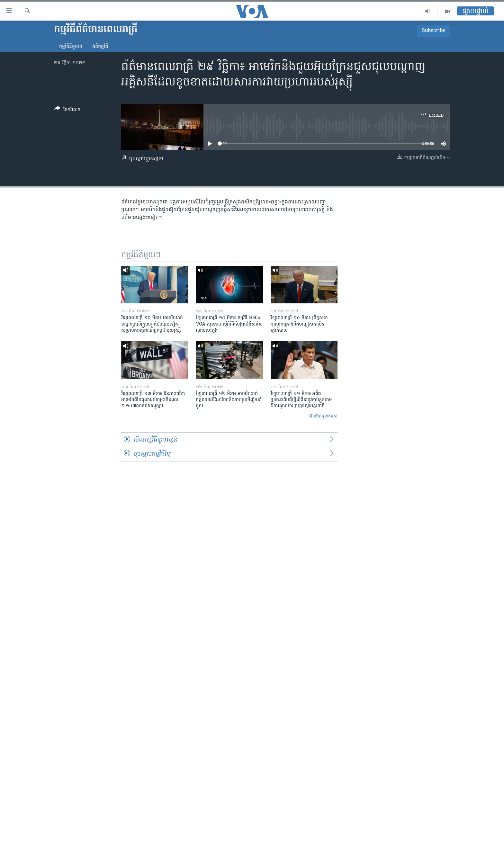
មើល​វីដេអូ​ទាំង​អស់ (323, 416)
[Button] (67, 110)
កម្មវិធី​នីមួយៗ (71, 47)
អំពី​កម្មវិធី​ (100, 47)
